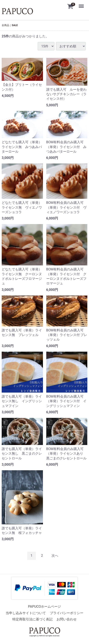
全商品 (5, 25)
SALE (15, 25)
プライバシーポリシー (67, 613)
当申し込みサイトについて (26, 613)
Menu (82, 4)
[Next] (55, 556)
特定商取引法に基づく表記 (32, 619)
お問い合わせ (67, 619)
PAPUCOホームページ (44, 607)
